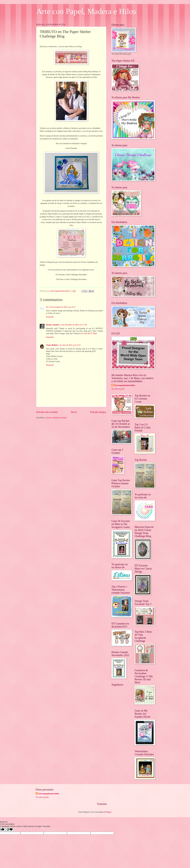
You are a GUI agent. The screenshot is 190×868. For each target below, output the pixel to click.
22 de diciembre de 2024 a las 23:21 (62, 307)
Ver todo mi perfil (118, 389)
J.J (47, 307)
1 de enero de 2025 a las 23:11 (70, 345)
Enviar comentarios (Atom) (57, 418)
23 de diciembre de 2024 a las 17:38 (74, 325)
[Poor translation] (10, 830)
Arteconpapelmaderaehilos (125, 385)
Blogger (108, 812)
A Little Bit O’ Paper (90, 333)
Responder (50, 317)
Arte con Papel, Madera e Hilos (86, 11)
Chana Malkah (52, 345)
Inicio (74, 412)
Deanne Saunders (53, 325)
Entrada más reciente (47, 412)
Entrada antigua (98, 412)
